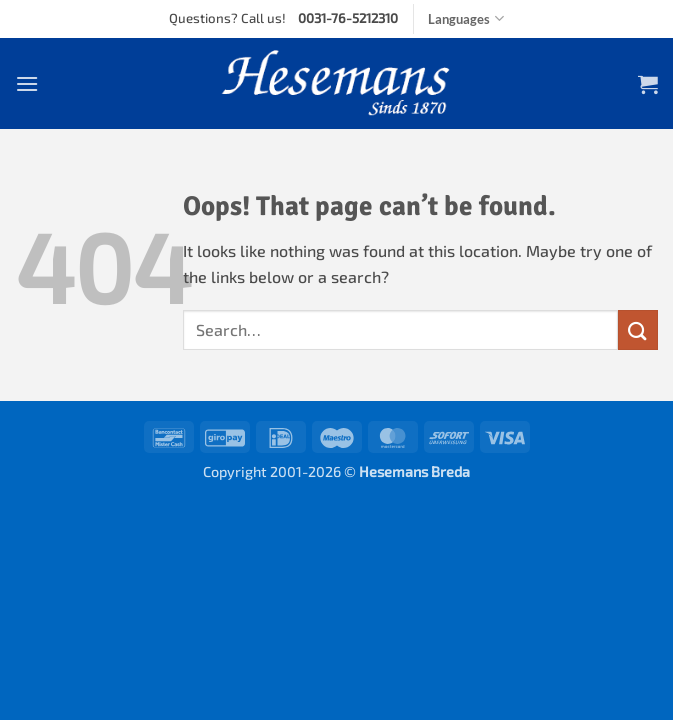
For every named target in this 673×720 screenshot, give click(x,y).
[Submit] (638, 329)
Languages (465, 18)
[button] (27, 83)
